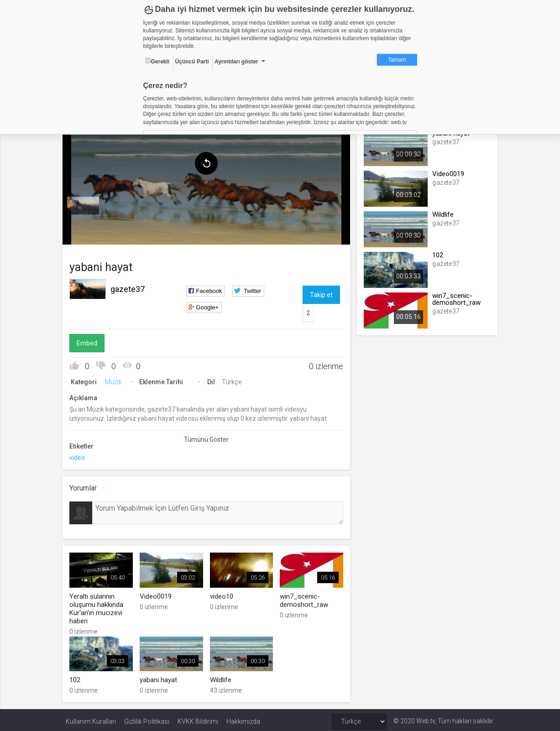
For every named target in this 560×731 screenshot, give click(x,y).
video (80, 455)
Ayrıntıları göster (236, 62)
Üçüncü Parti (192, 62)
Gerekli (157, 61)
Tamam (397, 60)
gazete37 (131, 287)
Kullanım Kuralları (91, 718)
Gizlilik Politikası (147, 718)
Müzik (117, 380)
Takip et (321, 292)
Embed (90, 341)
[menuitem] (86, 204)
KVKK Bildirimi (198, 718)
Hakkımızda (243, 718)
